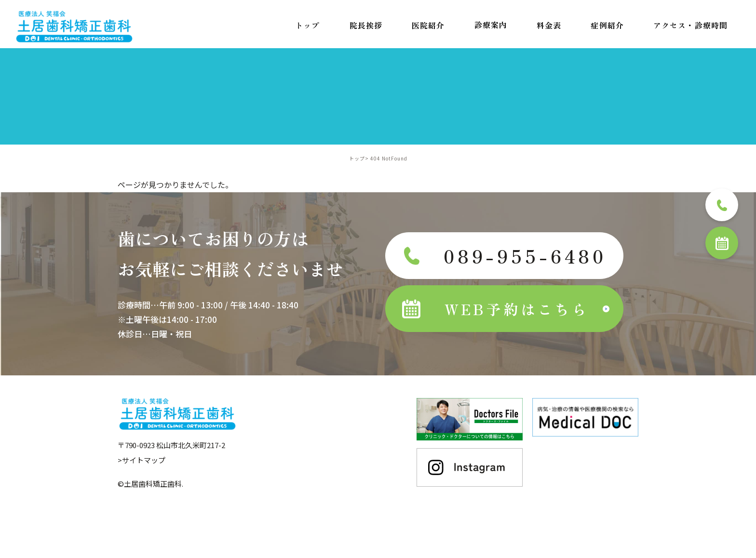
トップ (307, 25)
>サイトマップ (142, 459)
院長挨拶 (366, 25)
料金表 (549, 25)
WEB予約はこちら (496, 309)
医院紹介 (428, 25)
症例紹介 (607, 25)
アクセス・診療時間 (690, 25)
